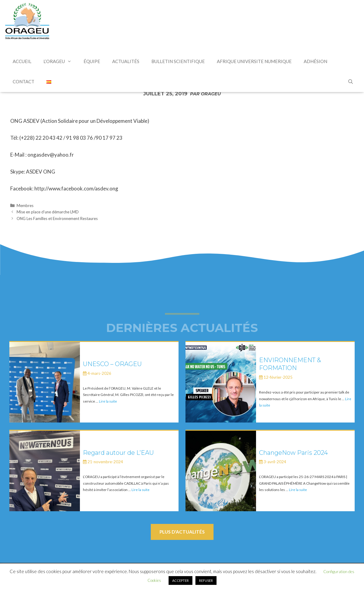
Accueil (22, 61)
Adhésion (315, 61)
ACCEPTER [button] (180, 580)
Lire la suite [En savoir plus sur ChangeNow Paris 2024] (298, 490)
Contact (24, 81)
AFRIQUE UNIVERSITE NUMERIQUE (254, 61)
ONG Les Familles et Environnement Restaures (57, 218)
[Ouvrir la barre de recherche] (351, 82)
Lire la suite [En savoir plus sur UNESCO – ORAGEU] (108, 401)
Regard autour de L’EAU (118, 453)
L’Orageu (60, 61)
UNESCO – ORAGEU (112, 364)
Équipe (92, 61)
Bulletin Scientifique (178, 61)
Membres (25, 206)
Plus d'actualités (182, 532)
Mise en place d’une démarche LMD (48, 212)
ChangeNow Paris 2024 (293, 453)
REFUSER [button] (206, 580)
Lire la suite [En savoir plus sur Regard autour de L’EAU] (141, 490)
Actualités (126, 61)
